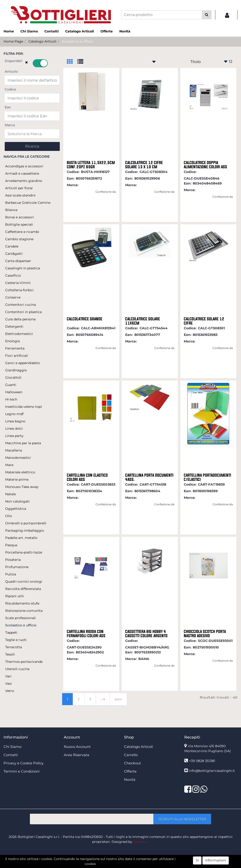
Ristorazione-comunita (24, 611)
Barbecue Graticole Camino (28, 203)
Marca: (73, 185)
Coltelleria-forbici (19, 290)
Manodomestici (18, 458)
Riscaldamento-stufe (22, 603)
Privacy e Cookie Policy (24, 763)
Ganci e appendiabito (23, 363)
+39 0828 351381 (202, 761)
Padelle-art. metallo (21, 538)
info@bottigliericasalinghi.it (212, 771)
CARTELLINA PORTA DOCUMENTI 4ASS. (149, 477)
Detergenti (14, 326)
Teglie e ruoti (16, 640)
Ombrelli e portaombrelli (26, 523)
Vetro (10, 691)
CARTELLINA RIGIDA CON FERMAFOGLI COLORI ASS (86, 634)
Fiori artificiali (17, 356)
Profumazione (17, 567)
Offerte (107, 31)
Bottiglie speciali (19, 224)
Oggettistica (16, 509)
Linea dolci (14, 428)
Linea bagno (15, 421)
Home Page (13, 41)
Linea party (14, 436)
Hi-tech (11, 399)
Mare (9, 465)
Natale (10, 494)
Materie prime (17, 479)
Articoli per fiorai (19, 188)
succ (118, 699)
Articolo (11, 71)
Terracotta (14, 647)
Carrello (131, 755)
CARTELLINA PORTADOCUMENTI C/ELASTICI (207, 477)
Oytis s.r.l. (141, 842)
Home (9, 31)
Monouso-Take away (22, 487)
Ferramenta (15, 348)
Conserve (13, 297)
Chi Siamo (29, 31)
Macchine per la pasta (23, 443)
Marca (10, 125)
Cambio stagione (19, 239)
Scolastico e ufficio (77, 41)
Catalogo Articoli (80, 31)
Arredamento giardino (24, 181)
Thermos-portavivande (24, 662)
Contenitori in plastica (23, 312)
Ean (8, 107)
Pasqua (11, 545)
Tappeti (11, 632)
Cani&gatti (14, 254)
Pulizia (11, 574)
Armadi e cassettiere (22, 173)
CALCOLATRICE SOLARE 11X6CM (143, 321)
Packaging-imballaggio (25, 530)
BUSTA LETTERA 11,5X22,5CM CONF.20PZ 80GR (91, 165)
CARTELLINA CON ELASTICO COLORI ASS (87, 477)
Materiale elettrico (20, 472)
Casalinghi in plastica (23, 268)
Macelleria (14, 450)
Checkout (133, 763)
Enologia (12, 341)
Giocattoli (13, 377)
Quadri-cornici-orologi (24, 581)
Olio (9, 516)
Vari (8, 676)
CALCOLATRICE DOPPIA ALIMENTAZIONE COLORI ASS (205, 165)
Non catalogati (17, 501)
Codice (10, 89)
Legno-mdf (14, 414)
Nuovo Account (77, 747)
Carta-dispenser (18, 261)
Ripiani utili (14, 596)
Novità (125, 31)
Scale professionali (20, 618)
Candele (12, 246)
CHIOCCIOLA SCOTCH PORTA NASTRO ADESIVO (205, 634)
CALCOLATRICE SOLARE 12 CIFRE (204, 321)
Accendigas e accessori (24, 166)
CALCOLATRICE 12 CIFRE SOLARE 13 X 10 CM (144, 165)
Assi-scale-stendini (20, 195)
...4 (103, 699)
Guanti (11, 385)
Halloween (14, 392)
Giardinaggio (16, 370)
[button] (207, 15)
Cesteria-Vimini (18, 283)
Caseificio (13, 275)
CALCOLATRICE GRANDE (85, 319)
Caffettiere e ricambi (22, 232)
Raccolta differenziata (23, 589)
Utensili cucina (17, 669)
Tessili (10, 654)
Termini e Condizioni (22, 771)
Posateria (13, 560)
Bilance (11, 210)
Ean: (71, 178)
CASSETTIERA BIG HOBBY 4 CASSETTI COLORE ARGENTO (146, 634)
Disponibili (14, 61)
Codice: (73, 172)
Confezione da (106, 192)
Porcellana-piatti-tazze (24, 552)
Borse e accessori (20, 217)
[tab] (72, 62)
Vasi (8, 683)
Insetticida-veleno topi (24, 407)
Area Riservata (76, 755)
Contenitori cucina (20, 305)
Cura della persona (20, 319)
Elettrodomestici (19, 334)
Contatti (52, 31)
